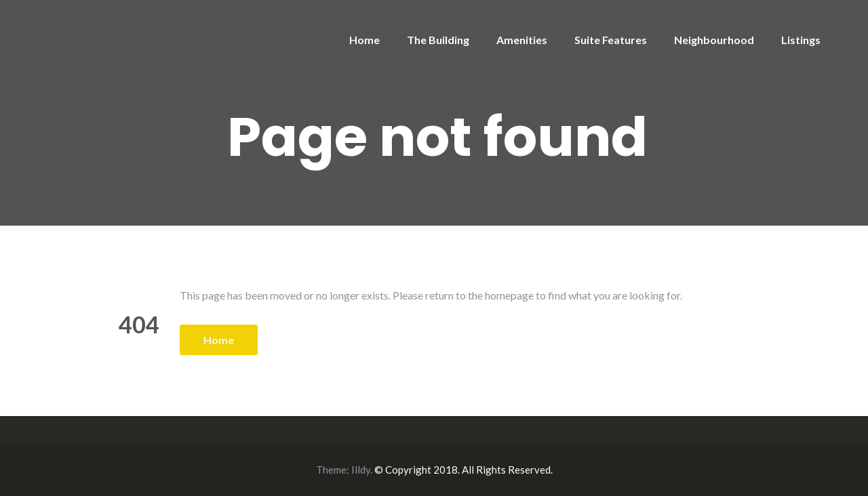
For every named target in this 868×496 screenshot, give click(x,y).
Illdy (361, 470)
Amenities (522, 40)
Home (364, 40)
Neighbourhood (714, 40)
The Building (438, 40)
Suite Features (611, 40)
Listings (801, 40)
